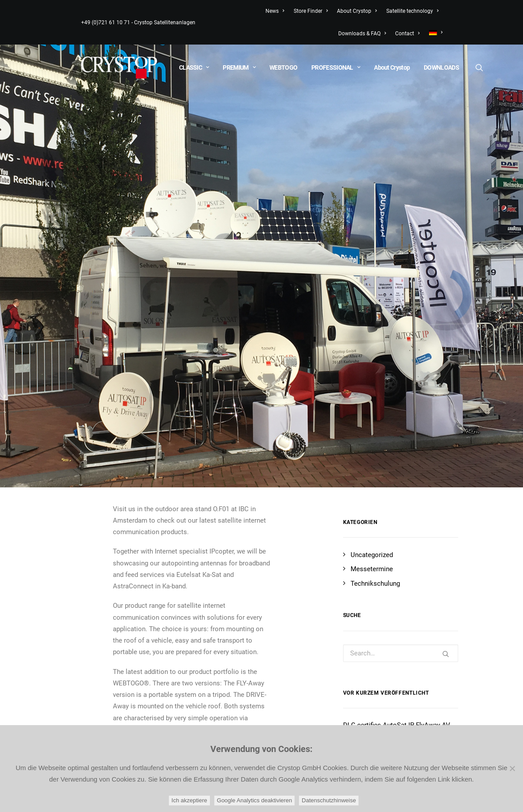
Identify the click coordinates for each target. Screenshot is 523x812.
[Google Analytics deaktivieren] (512, 768)
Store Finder (311, 11)
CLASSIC (194, 67)
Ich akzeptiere (189, 800)
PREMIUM (239, 67)
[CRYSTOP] (119, 67)
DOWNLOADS (441, 67)
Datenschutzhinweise (329, 800)
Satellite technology (412, 11)
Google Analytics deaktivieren (255, 800)
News (275, 11)
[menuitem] (434, 33)
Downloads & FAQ (362, 34)
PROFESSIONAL (336, 67)
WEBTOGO (283, 67)
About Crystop (357, 11)
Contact (407, 34)
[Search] (479, 67)
